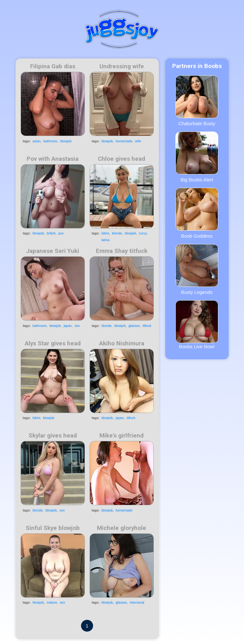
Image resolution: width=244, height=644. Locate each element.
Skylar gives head (53, 436)
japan (68, 326)
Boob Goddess (197, 213)
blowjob (66, 141)
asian (37, 141)
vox (62, 510)
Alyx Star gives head (53, 343)
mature (52, 602)
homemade (124, 141)
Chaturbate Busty (197, 101)
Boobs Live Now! (197, 325)
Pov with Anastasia (53, 159)
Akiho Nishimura (122, 343)
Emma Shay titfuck (122, 251)
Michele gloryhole (122, 528)
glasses (134, 326)
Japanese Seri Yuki (53, 251)
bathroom (50, 141)
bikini (105, 233)
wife (138, 141)
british (51, 233)
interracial (137, 602)
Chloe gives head (122, 159)
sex (77, 326)
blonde (117, 233)
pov (61, 233)
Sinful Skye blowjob (53, 528)
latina (106, 240)
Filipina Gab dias (53, 66)
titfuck (147, 326)
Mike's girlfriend (122, 436)
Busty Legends (197, 269)
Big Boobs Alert (197, 157)
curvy (143, 233)
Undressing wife (122, 66)
